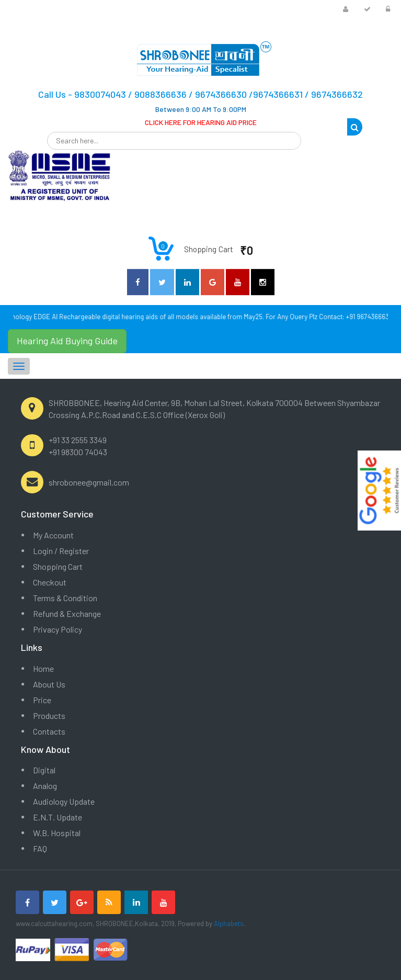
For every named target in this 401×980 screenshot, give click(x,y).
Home (43, 668)
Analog (45, 786)
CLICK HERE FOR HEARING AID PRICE (201, 122)
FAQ (40, 848)
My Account (53, 535)
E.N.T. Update (58, 817)
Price (42, 700)
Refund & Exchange (67, 613)
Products (49, 716)
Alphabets (229, 923)
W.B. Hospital (57, 833)
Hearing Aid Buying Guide (67, 341)
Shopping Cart (58, 566)
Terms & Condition (65, 598)
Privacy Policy (58, 629)
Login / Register (61, 551)
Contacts (49, 731)
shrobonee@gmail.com (89, 482)
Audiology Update (64, 801)
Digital (44, 770)
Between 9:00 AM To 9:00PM (201, 109)
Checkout (50, 582)
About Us (49, 684)
